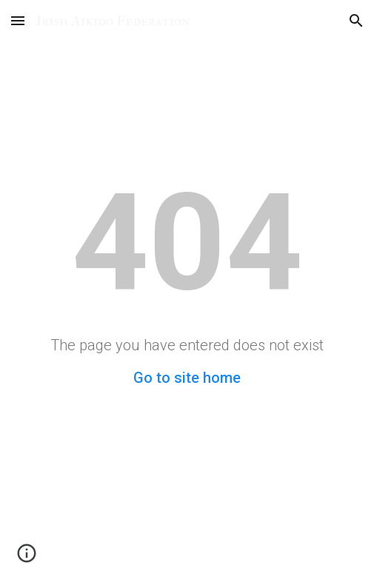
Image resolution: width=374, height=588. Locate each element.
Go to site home (187, 378)
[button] (18, 20)
